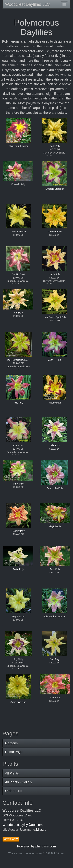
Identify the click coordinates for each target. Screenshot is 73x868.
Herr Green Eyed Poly (55, 317)
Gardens (11, 743)
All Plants (12, 773)
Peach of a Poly (55, 488)
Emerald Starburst (55, 189)
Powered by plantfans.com (36, 846)
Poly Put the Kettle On (55, 617)
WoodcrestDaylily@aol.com (23, 825)
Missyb (41, 830)
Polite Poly (18, 569)
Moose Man (55, 403)
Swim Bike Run (18, 702)
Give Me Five (55, 232)
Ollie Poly (55, 445)
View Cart (11, 839)
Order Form (14, 791)
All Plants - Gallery (19, 782)
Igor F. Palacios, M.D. (18, 360)
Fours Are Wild (18, 232)
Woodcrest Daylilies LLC (27, 4)
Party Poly (18, 484)
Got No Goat (18, 274)
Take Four (55, 698)
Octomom (18, 445)
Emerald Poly (18, 184)
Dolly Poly (55, 146)
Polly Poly (55, 569)
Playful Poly (55, 527)
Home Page (14, 752)
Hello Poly (55, 274)
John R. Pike (55, 360)
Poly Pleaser (18, 617)
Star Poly (55, 659)
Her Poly (18, 313)
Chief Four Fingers (18, 146)
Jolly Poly (18, 403)
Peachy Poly (18, 531)
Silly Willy (18, 659)
